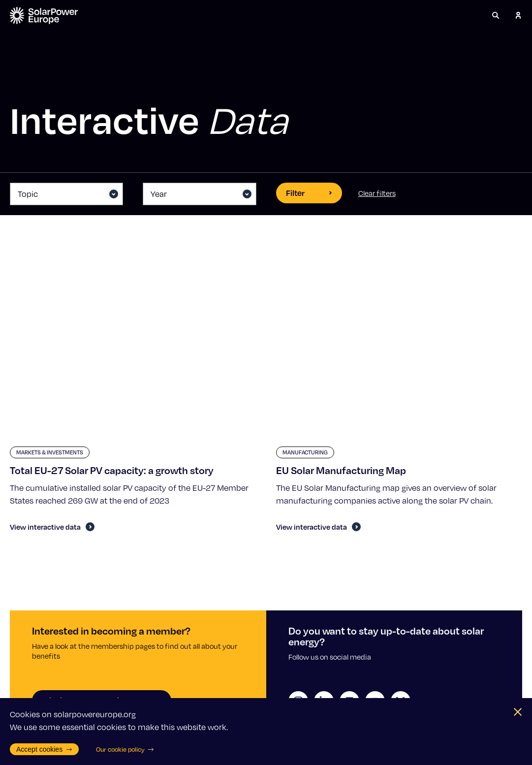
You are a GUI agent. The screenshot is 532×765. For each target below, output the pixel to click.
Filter (309, 193)
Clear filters (377, 193)
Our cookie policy (125, 749)
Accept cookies (44, 749)
